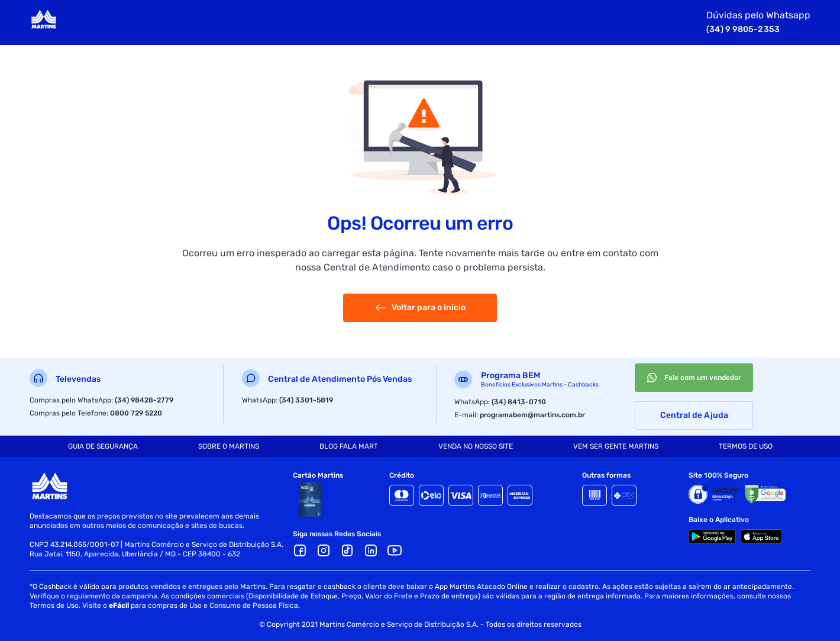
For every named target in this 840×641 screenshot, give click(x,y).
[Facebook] (300, 550)
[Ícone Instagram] (324, 550)
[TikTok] (347, 550)
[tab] (103, 446)
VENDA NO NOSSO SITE (476, 446)
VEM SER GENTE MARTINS (616, 446)
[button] (371, 550)
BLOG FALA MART (349, 446)
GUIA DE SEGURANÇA (103, 446)
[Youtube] (395, 550)
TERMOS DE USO (746, 446)
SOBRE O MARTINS (229, 446)
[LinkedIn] (371, 550)
